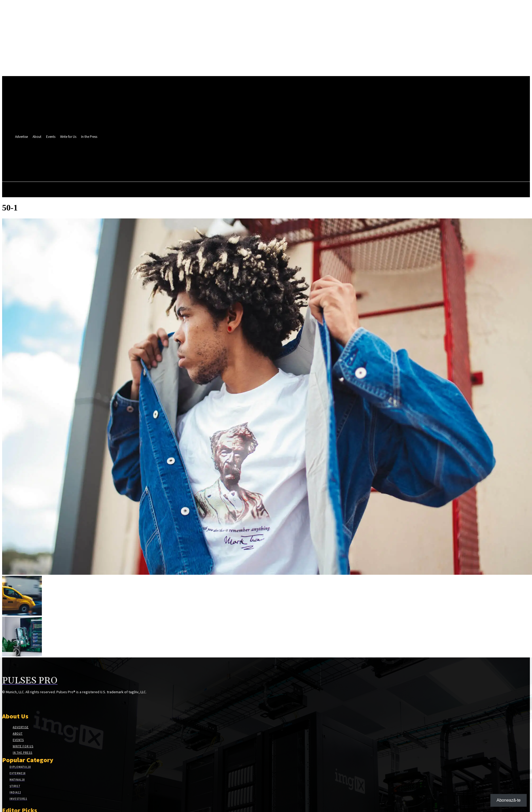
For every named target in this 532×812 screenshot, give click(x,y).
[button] (162, 167)
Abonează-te (509, 800)
